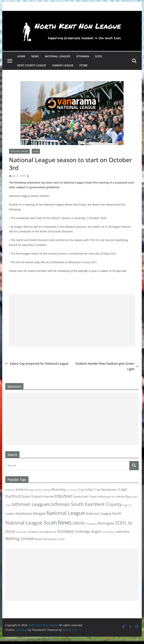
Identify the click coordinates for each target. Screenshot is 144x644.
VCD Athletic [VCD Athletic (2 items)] (109, 532)
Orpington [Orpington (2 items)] (92, 524)
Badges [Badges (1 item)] (31, 490)
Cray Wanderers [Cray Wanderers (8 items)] (106, 489)
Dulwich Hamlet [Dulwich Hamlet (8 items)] (43, 496)
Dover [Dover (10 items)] (26, 496)
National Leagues (58, 56)
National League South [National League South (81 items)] (31, 523)
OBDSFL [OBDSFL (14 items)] (79, 523)
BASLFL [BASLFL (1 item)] (39, 490)
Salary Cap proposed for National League (37, 364)
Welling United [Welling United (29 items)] (19, 539)
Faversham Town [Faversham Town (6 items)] (85, 497)
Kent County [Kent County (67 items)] (108, 504)
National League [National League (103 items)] (66, 513)
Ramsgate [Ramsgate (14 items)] (106, 523)
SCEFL (99, 56)
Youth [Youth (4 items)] (61, 539)
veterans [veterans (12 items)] (123, 531)
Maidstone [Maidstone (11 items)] (24, 513)
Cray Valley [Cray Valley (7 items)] (85, 489)
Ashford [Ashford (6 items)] (21, 490)
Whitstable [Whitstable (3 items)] (50, 539)
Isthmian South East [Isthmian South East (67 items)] (72, 504)
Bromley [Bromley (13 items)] (59, 489)
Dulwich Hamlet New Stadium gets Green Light (107, 366)
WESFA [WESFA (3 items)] (39, 539)
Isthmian (83, 56)
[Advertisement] (72, 320)
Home (21, 56)
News (35, 56)
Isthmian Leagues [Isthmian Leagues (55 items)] (31, 504)
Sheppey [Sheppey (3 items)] (33, 532)
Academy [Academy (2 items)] (10, 490)
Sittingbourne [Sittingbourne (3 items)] (48, 532)
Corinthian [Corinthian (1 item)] (72, 490)
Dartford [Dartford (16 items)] (13, 496)
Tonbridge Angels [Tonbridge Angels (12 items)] (88, 531)
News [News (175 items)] (65, 522)
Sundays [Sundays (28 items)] (65, 531)
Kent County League (32, 65)
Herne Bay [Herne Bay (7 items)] (123, 496)
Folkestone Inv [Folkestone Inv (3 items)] (106, 497)
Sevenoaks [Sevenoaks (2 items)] (21, 532)
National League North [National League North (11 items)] (104, 513)
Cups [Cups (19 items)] (123, 489)
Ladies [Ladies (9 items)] (10, 513)
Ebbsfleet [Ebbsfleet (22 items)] (63, 496)
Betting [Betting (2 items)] (47, 490)
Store (83, 65)
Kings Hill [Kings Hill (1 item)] (127, 505)
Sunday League (63, 65)
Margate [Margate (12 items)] (39, 513)
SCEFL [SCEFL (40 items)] (121, 523)
